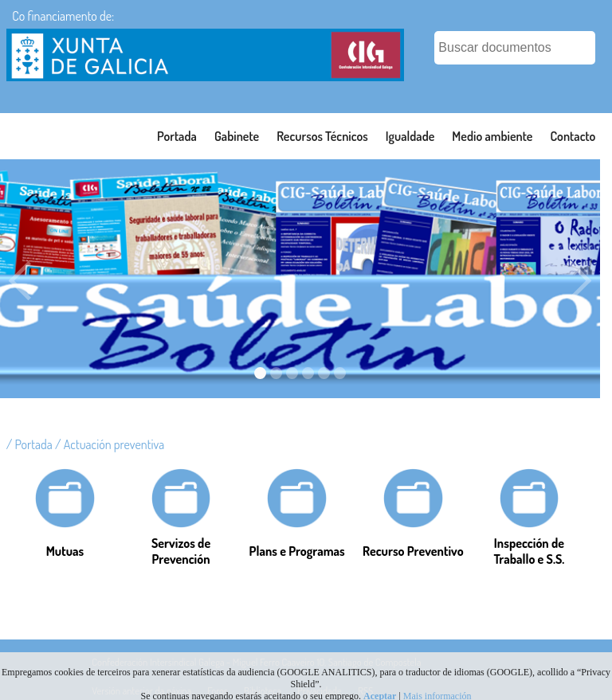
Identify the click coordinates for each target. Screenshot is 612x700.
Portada (177, 136)
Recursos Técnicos (322, 136)
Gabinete (237, 136)
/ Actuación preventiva (110, 444)
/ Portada (31, 444)
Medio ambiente (492, 136)
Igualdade (410, 136)
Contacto (573, 136)
